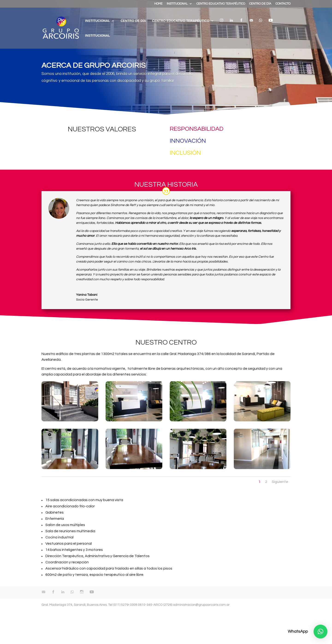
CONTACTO (283, 4)
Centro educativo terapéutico (181, 21)
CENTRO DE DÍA (260, 4)
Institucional (98, 36)
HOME (158, 4)
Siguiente (280, 482)
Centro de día (133, 21)
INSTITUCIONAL (177, 4)
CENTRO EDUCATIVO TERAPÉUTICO (221, 4)
